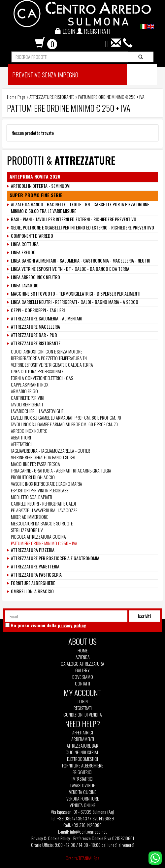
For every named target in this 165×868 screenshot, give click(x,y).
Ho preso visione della (48, 625)
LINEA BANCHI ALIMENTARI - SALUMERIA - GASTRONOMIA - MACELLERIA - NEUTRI (81, 261)
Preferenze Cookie (88, 838)
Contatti (82, 683)
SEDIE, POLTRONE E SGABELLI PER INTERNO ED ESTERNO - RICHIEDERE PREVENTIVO (82, 227)
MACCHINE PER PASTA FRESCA (35, 464)
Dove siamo (83, 677)
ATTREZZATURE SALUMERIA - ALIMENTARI (47, 318)
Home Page (16, 97)
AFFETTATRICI (21, 444)
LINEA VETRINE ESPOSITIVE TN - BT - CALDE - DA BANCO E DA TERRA (70, 269)
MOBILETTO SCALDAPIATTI (32, 497)
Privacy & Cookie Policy (51, 838)
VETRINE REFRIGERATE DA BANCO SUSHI (43, 457)
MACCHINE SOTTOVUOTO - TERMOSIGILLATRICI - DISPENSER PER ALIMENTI (76, 294)
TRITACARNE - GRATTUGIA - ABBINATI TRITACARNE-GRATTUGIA (62, 470)
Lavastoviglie (82, 785)
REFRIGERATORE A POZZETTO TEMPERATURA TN (49, 358)
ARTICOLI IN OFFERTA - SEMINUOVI (41, 186)
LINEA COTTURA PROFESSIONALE (37, 371)
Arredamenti (83, 739)
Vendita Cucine (82, 792)
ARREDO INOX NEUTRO (29, 431)
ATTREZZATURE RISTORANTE (52, 97)
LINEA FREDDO (23, 252)
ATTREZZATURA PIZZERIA (33, 550)
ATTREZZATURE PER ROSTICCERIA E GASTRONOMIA (55, 558)
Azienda (83, 657)
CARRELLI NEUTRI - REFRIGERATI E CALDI (43, 503)
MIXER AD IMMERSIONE (29, 517)
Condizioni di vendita (83, 715)
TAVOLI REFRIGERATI (27, 404)
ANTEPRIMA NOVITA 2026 (35, 177)
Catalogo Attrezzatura (82, 664)
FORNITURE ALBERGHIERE (33, 583)
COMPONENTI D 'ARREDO (32, 236)
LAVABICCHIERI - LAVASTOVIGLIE (37, 411)
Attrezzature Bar (82, 746)
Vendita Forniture (82, 799)
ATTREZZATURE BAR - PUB (34, 335)
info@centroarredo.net (88, 831)
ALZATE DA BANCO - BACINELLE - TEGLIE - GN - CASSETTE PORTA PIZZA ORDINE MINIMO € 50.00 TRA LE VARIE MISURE (80, 208)
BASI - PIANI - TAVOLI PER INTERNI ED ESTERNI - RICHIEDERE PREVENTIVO (74, 219)
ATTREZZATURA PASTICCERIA (36, 575)
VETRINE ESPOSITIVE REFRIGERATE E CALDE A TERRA (52, 365)
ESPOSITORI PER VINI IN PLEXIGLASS (40, 490)
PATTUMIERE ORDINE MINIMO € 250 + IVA (44, 543)
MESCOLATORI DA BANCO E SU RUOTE (42, 523)
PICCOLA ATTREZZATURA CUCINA (38, 537)
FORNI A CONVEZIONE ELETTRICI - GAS (42, 378)
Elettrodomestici (82, 759)
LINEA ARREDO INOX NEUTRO (35, 277)
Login (83, 701)
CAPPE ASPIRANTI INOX (30, 384)
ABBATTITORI (21, 437)
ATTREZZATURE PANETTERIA (35, 566)
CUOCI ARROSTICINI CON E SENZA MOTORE (47, 351)
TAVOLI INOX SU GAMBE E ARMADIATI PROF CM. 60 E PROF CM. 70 (64, 424)
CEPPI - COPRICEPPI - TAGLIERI (38, 310)
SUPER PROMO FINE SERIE (36, 195)
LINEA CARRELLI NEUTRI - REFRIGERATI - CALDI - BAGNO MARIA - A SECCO (75, 302)
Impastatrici (82, 779)
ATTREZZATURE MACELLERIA (35, 327)
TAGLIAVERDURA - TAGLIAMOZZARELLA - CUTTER (50, 451)
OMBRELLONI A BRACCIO (32, 591)
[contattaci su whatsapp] (155, 857)
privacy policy (72, 625)
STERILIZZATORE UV (27, 530)
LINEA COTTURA (25, 244)
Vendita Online (82, 805)
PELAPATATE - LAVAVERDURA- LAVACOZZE (44, 510)
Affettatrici (83, 732)
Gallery (82, 670)
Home (82, 650)
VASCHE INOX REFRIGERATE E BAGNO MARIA (47, 484)
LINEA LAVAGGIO (25, 285)
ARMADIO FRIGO (24, 391)
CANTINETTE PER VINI (28, 398)
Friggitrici (82, 772)
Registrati (83, 708)
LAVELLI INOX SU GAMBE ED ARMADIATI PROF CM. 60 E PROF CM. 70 (66, 417)
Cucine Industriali (83, 752)
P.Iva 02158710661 (119, 838)
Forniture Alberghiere (82, 765)
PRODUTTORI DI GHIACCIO (33, 477)
